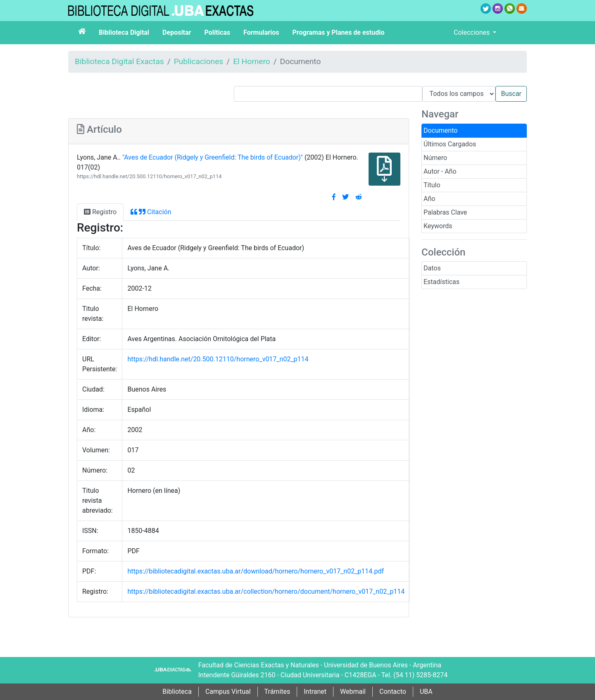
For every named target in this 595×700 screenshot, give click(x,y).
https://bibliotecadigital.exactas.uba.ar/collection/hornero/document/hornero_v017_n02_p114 (266, 591)
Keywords (438, 226)
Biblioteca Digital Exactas (119, 61)
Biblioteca (177, 692)
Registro (100, 212)
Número (435, 158)
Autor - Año (440, 171)
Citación (151, 212)
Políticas (217, 32)
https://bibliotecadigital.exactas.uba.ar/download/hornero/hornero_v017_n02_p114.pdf (256, 571)
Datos (432, 268)
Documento (440, 130)
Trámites (277, 692)
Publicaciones (199, 61)
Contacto (393, 692)
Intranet (315, 692)
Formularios (261, 32)
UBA (426, 692)
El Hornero (252, 61)
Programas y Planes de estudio (339, 32)
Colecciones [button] (472, 32)
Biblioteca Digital (124, 32)
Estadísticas (441, 282)
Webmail (353, 692)
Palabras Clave (445, 212)
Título (432, 185)
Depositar (177, 32)
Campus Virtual (228, 692)
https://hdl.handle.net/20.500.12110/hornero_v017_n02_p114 (149, 176)
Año (429, 199)
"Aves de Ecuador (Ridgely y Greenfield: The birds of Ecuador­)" (213, 157)
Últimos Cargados (450, 144)
